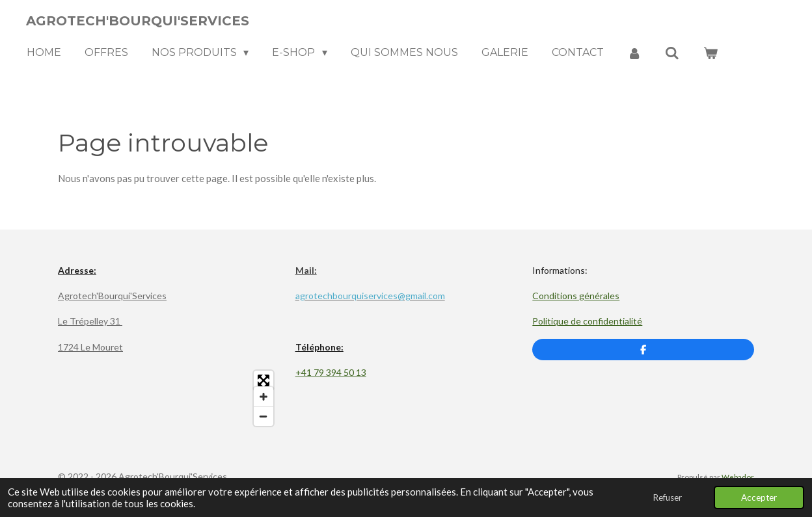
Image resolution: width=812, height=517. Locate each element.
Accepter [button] (759, 497)
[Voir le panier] (710, 53)
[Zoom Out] (264, 416)
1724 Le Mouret (90, 347)
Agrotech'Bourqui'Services (112, 296)
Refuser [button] (667, 497)
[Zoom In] (264, 397)
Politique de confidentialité (587, 321)
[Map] (169, 398)
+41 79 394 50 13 (331, 372)
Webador (738, 477)
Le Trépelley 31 (90, 321)
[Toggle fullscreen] (264, 380)
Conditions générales (576, 296)
